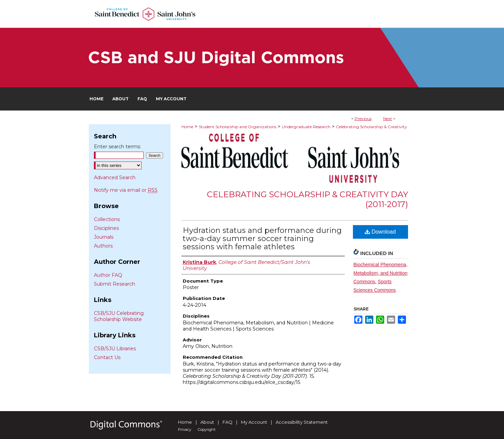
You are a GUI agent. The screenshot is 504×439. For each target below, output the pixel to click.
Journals (104, 237)
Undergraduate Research (306, 127)
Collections (107, 219)
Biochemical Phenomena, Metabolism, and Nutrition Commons (381, 273)
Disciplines (106, 228)
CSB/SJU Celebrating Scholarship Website (119, 316)
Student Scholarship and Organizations (238, 127)
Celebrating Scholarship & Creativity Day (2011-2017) (307, 199)
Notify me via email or (126, 190)
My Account (254, 422)
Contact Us (107, 357)
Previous (363, 119)
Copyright (207, 429)
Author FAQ (108, 275)
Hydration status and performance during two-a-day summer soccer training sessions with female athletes (262, 239)
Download (380, 232)
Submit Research (115, 284)
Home (187, 127)
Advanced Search (115, 178)
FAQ (227, 422)
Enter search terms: (117, 147)
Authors (103, 246)
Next (388, 119)
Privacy (185, 429)
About (207, 422)
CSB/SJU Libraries (115, 349)
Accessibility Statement (302, 422)
